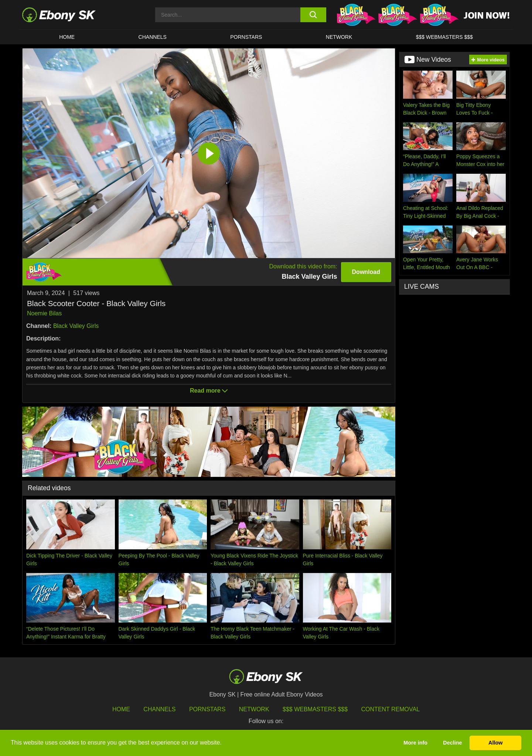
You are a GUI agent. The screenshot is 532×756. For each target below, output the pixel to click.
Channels (153, 37)
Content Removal (391, 709)
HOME (67, 37)
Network (339, 37)
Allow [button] (495, 743)
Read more (209, 391)
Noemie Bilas (44, 313)
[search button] (313, 15)
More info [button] (415, 743)
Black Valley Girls (76, 326)
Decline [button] (452, 743)
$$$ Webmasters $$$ (444, 37)
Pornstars (246, 37)
